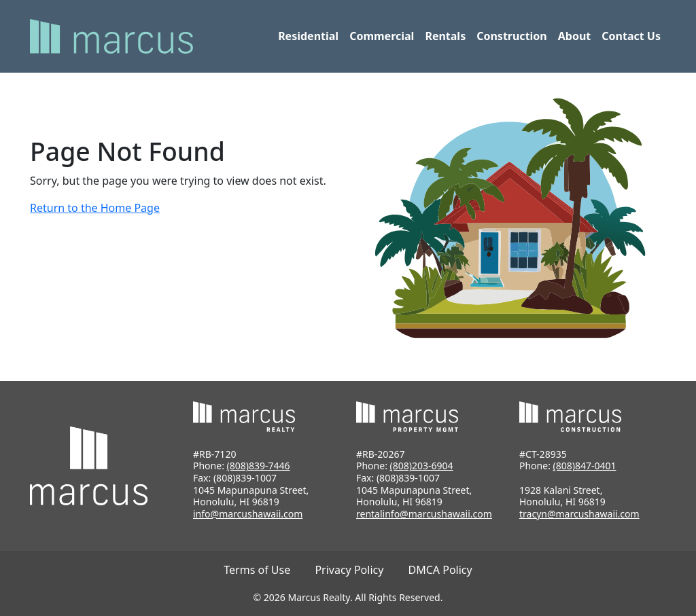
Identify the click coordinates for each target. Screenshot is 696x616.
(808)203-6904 (422, 466)
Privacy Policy (349, 570)
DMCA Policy (440, 570)
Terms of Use (257, 570)
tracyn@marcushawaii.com (579, 514)
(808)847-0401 (585, 466)
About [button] (575, 36)
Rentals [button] (445, 36)
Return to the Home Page (95, 208)
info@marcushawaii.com (248, 514)
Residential (308, 36)
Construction (512, 36)
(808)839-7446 (259, 466)
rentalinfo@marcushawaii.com (424, 514)
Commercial (382, 36)
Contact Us (631, 36)
